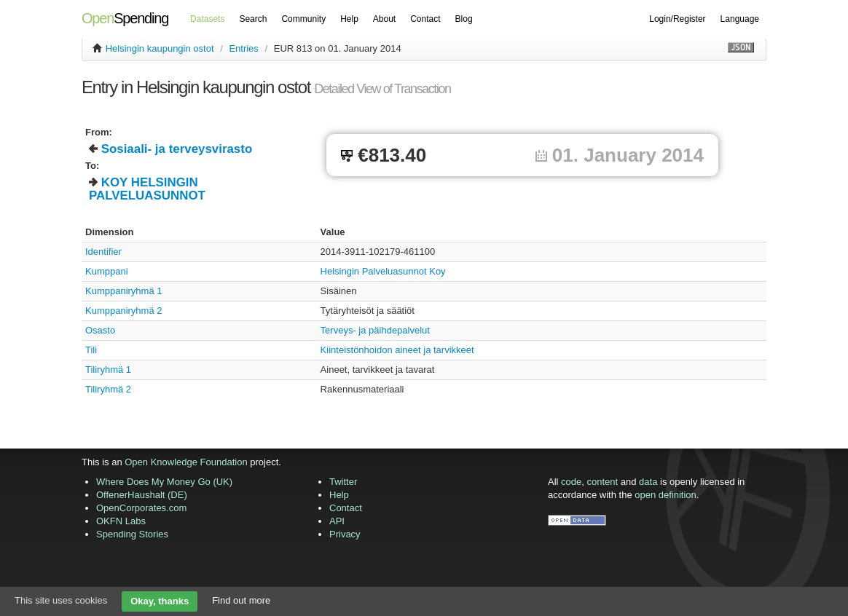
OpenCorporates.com (141, 508)
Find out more (241, 600)
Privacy (345, 534)
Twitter (343, 482)
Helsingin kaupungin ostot (160, 48)
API (337, 521)
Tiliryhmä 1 (108, 370)
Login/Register (677, 19)
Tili (91, 350)
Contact (425, 19)
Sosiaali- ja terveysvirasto (177, 149)
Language (740, 19)
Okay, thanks (160, 601)
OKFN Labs (121, 521)
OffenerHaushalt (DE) (142, 495)
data (648, 482)
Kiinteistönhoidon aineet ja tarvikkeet (397, 350)
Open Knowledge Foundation (186, 462)
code (571, 482)
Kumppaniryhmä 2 (124, 311)
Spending (125, 18)
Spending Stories (132, 534)
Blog (464, 19)
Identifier (103, 252)
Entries (243, 48)
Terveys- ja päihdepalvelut (375, 330)
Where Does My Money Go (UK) (164, 482)
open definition (666, 495)
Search (253, 19)
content (603, 482)
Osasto (100, 330)
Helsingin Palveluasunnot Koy (383, 271)
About (384, 19)
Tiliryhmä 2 (108, 389)
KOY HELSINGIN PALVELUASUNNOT (147, 189)
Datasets (207, 19)
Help (349, 19)
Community (303, 19)
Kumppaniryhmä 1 (124, 291)
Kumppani (107, 271)
